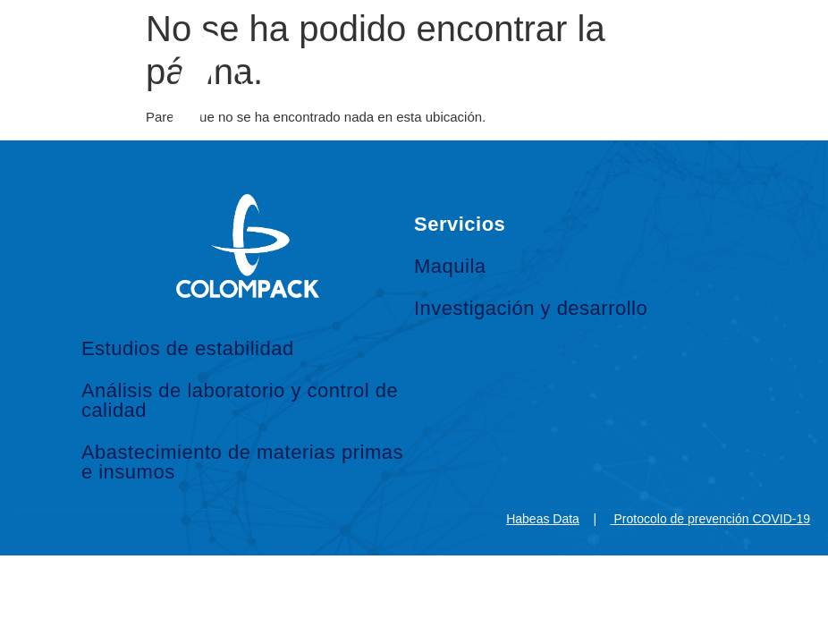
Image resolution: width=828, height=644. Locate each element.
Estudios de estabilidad (188, 348)
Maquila (450, 266)
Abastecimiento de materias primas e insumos (242, 462)
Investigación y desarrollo (531, 308)
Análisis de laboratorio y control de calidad (240, 400)
